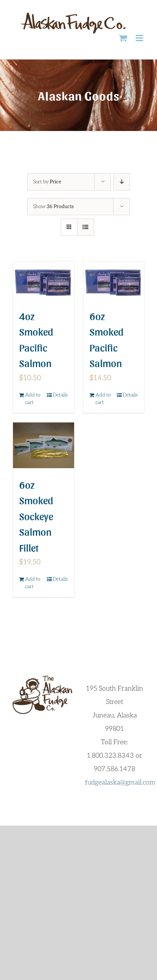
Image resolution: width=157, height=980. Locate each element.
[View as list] (86, 227)
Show (53, 207)
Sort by (47, 182)
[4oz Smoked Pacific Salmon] (44, 280)
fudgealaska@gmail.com (120, 783)
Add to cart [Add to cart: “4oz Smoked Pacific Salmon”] (33, 399)
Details (60, 395)
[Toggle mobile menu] (140, 38)
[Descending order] (122, 182)
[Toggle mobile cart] (123, 38)
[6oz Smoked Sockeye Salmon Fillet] (44, 445)
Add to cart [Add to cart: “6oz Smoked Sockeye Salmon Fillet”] (33, 583)
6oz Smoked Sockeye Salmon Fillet (36, 516)
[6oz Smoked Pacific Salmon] (114, 280)
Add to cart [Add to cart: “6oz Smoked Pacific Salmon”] (103, 399)
